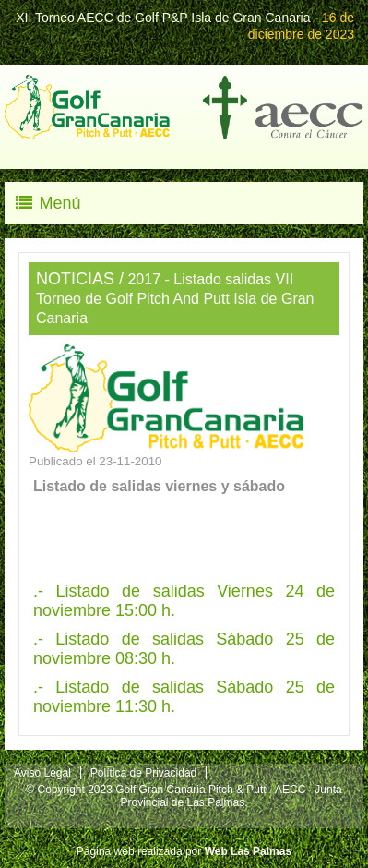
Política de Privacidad (143, 773)
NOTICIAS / (80, 279)
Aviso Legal (42, 773)
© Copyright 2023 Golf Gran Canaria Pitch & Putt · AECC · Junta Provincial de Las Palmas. (184, 796)
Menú (47, 203)
